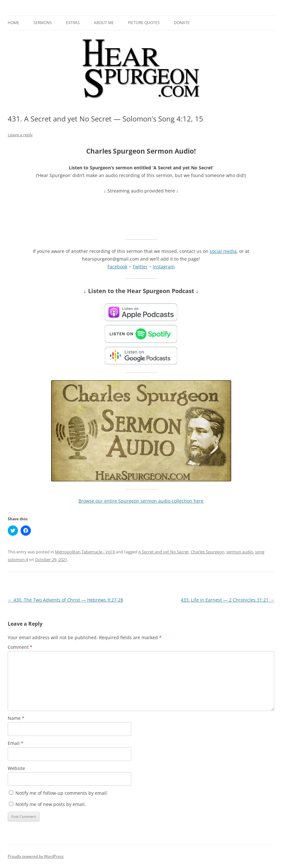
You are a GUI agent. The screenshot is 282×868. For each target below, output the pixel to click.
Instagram (164, 267)
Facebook (117, 267)
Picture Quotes (144, 23)
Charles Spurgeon (208, 552)
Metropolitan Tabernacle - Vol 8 (85, 552)
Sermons (43, 23)
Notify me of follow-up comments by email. (62, 793)
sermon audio (240, 552)
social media (223, 251)
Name (16, 718)
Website (16, 768)
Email (16, 743)
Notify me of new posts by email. (51, 804)
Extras (73, 23)
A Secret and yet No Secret (164, 552)
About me (104, 23)
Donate (182, 23)
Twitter (140, 267)
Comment (20, 647)
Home (14, 23)
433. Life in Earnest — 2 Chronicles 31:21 (227, 600)
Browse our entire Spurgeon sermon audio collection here (141, 501)
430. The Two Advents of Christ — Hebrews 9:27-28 (65, 600)
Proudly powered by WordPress (36, 856)
